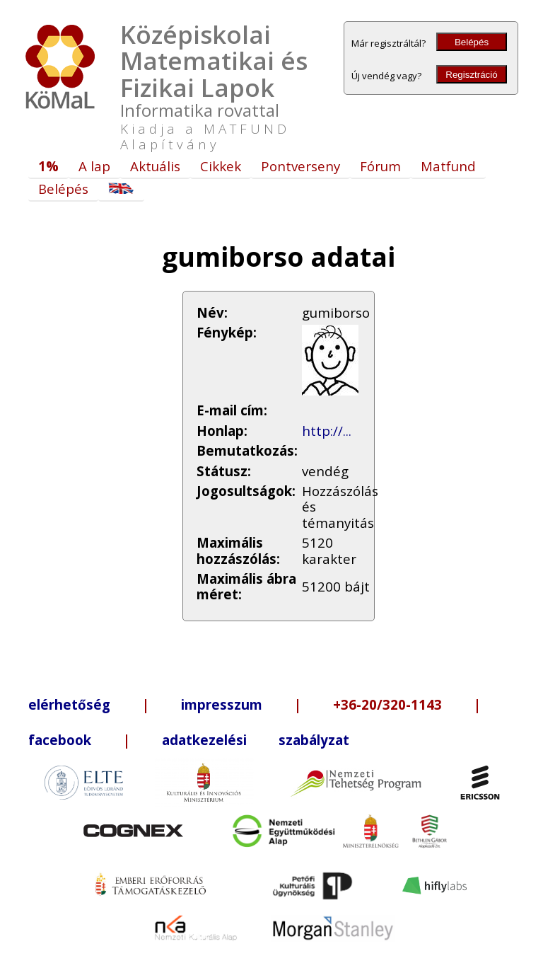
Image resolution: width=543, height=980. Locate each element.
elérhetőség (69, 704)
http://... (327, 431)
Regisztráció (471, 75)
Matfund (448, 166)
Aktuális (155, 166)
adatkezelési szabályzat (256, 740)
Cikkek (221, 166)
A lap (94, 166)
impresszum (222, 704)
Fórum (380, 166)
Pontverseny (300, 166)
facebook (60, 740)
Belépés (472, 42)
